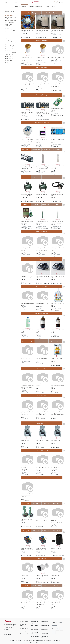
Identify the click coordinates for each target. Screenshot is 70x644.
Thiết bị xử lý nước (9, 57)
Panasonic (25, 580)
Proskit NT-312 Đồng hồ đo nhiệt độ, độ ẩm (58, 58)
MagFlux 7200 (27, 200)
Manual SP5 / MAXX (56, 440)
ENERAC (25, 553)
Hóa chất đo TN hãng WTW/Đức (58, 304)
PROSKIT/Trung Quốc (57, 61)
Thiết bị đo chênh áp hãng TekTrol (27, 250)
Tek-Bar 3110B (27, 255)
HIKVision (40, 580)
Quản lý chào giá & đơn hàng (28, 640)
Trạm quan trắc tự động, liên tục (10, 18)
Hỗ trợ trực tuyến (17, 640)
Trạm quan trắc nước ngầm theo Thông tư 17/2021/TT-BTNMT (28, 31)
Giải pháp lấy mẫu (9, 51)
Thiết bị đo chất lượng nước (10, 31)
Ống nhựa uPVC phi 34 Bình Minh (58, 386)
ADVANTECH (26, 117)
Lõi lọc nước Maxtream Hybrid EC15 (27, 496)
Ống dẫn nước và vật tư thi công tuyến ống (27, 414)
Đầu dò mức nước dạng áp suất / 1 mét (42, 222)
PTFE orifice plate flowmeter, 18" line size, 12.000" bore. (57, 522)
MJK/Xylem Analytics (27, 172)
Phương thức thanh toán (45, 636)
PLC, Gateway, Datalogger (8, 25)
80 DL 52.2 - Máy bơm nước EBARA (43, 468)
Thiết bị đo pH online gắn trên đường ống (27, 168)
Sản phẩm (9, 640)
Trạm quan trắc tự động (34, 621)
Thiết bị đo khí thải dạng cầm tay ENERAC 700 (42, 549)
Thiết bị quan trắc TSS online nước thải (58, 168)
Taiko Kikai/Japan (26, 524)
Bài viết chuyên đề (49, 640)
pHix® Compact (27, 173)
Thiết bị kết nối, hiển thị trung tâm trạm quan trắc (42, 140)
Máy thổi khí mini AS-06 (42, 358)
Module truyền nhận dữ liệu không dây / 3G (58, 109)
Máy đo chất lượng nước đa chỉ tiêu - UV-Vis (43, 277)
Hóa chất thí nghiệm (35, 636)
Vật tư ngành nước (9, 47)
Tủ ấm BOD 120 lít (26, 358)
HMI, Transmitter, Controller (9, 28)
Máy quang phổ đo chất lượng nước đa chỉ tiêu (27, 277)
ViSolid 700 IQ (42, 173)
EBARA (24, 472)
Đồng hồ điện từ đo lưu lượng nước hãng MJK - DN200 (27, 195)
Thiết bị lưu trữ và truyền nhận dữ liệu (27, 113)
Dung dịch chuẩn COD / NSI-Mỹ (43, 332)
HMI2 (40, 145)
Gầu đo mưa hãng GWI (26, 58)
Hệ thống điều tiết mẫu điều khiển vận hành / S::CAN (28, 386)
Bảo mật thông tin (45, 633)
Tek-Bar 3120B (57, 255)
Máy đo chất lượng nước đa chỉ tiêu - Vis (58, 277)
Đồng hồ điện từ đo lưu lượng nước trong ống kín (42, 195)
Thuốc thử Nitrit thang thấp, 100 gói (28, 304)
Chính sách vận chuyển (44, 629)
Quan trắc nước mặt (24, 621)
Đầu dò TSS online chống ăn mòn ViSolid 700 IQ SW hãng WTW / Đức (43, 168)
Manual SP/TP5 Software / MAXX (42, 441)
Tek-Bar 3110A (42, 255)
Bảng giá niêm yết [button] (9, 2)
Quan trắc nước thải (24, 628)
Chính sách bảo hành (44, 621)
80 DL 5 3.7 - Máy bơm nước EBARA (57, 468)
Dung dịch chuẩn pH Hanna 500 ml (27, 332)
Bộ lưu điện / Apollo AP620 (27, 85)
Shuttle (25, 227)
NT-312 (56, 62)
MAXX (24, 445)
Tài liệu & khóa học (59, 640)
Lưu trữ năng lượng (9, 22)
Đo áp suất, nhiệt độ (9, 37)
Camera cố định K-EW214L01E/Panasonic (27, 576)
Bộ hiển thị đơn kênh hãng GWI (57, 195)
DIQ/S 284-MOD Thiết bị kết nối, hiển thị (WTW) (27, 140)
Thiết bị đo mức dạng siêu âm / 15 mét (27, 222)
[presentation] (63, 14)
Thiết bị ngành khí (9, 59)
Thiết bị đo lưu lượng (10, 33)
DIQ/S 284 (26, 145)
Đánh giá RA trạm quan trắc (28, 603)
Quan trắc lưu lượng (24, 633)
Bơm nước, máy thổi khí (10, 53)
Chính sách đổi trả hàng (45, 625)
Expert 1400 (41, 227)
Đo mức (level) (8, 35)
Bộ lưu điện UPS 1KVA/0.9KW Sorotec (56, 86)
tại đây (63, 622)
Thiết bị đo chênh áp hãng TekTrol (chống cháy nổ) (42, 250)
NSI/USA (40, 336)
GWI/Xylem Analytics (27, 62)
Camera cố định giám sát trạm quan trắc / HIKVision (42, 576)
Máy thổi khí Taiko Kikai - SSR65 (27, 520)
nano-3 (25, 392)
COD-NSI (41, 337)
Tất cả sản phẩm (9, 15)
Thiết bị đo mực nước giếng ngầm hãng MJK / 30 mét (58, 222)
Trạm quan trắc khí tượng (11, 20)
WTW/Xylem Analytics (57, 35)
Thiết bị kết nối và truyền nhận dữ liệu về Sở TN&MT (42, 113)
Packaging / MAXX (25, 440)
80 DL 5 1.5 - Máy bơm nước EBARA (27, 468)
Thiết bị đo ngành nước (34, 625)
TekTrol (25, 254)
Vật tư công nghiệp (9, 49)
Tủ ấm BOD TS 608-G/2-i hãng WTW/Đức (57, 359)
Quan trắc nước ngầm (23, 624)
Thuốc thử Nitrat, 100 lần (42, 304)
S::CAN (24, 390)
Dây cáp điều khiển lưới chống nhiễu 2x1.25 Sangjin (58, 414)
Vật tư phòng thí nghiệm (10, 45)
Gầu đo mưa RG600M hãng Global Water (43, 58)
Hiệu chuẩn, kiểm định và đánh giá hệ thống (42, 604)
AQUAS (40, 144)
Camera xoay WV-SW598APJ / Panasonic (57, 576)
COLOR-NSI (56, 335)
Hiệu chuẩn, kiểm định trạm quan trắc (58, 604)
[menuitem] (17, 6)
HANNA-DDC (27, 337)
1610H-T (56, 527)
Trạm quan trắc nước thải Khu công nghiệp (57, 31)
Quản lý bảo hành (40, 640)
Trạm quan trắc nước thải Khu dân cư (42, 31)
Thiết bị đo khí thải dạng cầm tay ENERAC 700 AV (27, 549)
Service (6, 63)
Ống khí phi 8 (39, 386)
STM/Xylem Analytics (57, 144)
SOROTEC (56, 89)
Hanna (24, 307)
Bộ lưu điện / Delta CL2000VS (41, 86)
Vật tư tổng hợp (8, 61)
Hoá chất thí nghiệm (9, 41)
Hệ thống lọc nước (9, 55)
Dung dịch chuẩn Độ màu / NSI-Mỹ (57, 332)
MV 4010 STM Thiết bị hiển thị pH (58, 140)
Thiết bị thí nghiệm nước (34, 632)
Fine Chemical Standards (10, 43)
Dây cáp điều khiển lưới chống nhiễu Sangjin (41, 414)
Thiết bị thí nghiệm (9, 39)
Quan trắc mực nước (24, 630)
